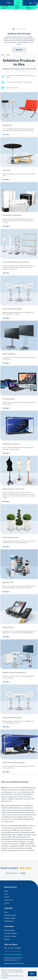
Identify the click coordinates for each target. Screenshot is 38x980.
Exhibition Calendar (10, 915)
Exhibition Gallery (10, 918)
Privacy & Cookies (10, 936)
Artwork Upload (9, 930)
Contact (7, 903)
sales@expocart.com (15, 958)
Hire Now (19, 50)
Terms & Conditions (11, 933)
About (6, 891)
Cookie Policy (5, 978)
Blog (6, 912)
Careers (7, 897)
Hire (18, 3)
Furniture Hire (6, 7)
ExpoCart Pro (9, 900)
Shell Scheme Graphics (30, 7)
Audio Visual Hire (18, 7)
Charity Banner (9, 921)
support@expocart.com (12, 960)
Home (3, 55)
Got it (32, 974)
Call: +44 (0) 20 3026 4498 (13, 954)
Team (6, 894)
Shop (9, 3)
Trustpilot (23, 873)
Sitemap (7, 939)
